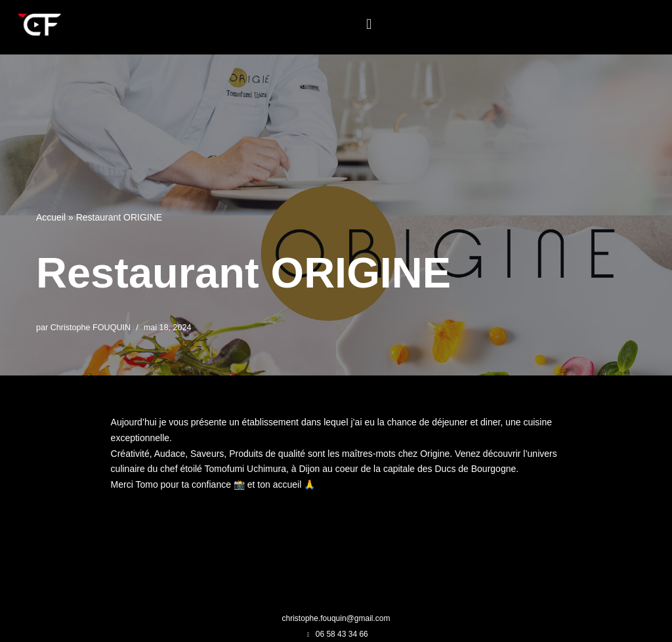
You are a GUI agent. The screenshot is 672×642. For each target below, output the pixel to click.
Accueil (51, 217)
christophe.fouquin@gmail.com (336, 618)
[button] (369, 24)
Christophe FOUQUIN (91, 328)
